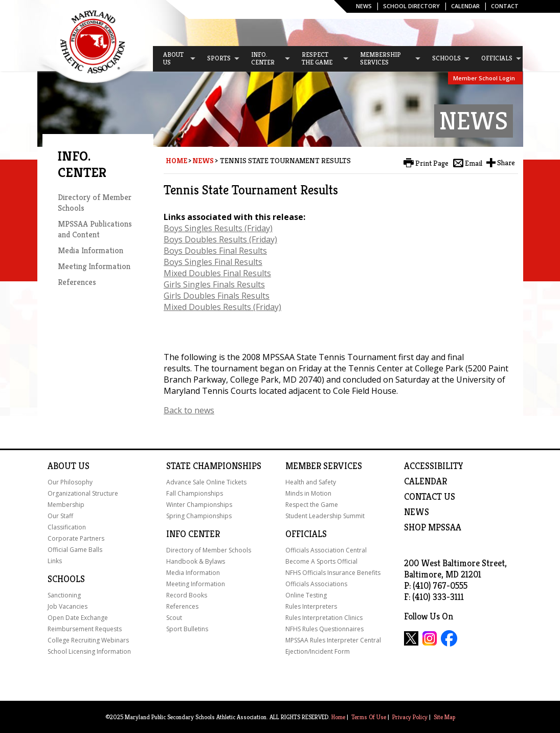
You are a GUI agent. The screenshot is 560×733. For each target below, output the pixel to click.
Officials (306, 534)
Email (474, 163)
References (77, 282)
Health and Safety (311, 482)
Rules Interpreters (311, 606)
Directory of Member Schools (209, 550)
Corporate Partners (76, 538)
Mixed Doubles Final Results (217, 273)
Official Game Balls (75, 550)
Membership (66, 505)
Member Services (324, 466)
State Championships (214, 466)
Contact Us (430, 497)
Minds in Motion (308, 493)
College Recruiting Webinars (88, 640)
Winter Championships (199, 505)
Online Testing (306, 595)
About (62, 466)
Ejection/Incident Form (318, 651)
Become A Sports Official (321, 561)
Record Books (187, 595)
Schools (66, 579)
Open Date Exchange (78, 618)
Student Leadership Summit (325, 516)
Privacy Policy (410, 717)
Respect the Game (312, 505)
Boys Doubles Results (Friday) (220, 239)
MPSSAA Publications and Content (95, 229)
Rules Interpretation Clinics (324, 618)
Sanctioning (64, 595)
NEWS (417, 512)
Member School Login (484, 78)
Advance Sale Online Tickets (206, 482)
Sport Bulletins (187, 629)
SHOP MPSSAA (433, 527)
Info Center (193, 534)
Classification (67, 527)
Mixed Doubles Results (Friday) (222, 307)
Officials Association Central (326, 550)
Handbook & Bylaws (196, 561)
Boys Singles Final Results (213, 262)
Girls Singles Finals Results (214, 284)
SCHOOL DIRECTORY (411, 6)
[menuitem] (175, 59)
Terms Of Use (369, 717)
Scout (174, 618)
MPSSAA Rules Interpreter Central (333, 640)
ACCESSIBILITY (434, 466)
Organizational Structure (83, 493)
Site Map (444, 717)
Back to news (189, 410)
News (364, 6)
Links (55, 561)
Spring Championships (199, 516)
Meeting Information (94, 266)
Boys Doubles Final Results (215, 251)
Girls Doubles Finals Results (217, 296)
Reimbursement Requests (85, 629)
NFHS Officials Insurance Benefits (333, 573)
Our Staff (60, 516)
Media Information (91, 250)
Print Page (432, 163)
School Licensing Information (89, 651)
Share (506, 163)
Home (176, 161)
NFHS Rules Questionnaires (324, 629)
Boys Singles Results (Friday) (218, 228)
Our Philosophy (70, 482)
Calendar (465, 6)
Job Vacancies (68, 606)
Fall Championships (195, 493)
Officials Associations (316, 584)
